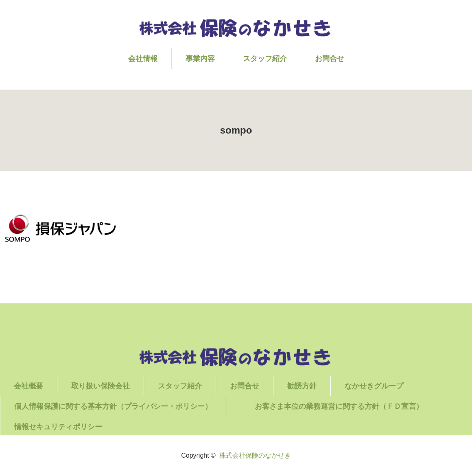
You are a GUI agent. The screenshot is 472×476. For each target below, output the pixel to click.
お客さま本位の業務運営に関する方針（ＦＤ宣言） (353, 406)
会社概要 (28, 386)
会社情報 (143, 59)
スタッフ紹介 (265, 59)
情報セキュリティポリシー (58, 427)
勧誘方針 (302, 386)
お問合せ (330, 59)
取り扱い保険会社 (101, 386)
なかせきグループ (374, 386)
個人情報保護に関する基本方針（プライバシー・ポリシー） (113, 406)
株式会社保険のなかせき (255, 455)
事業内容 (200, 59)
